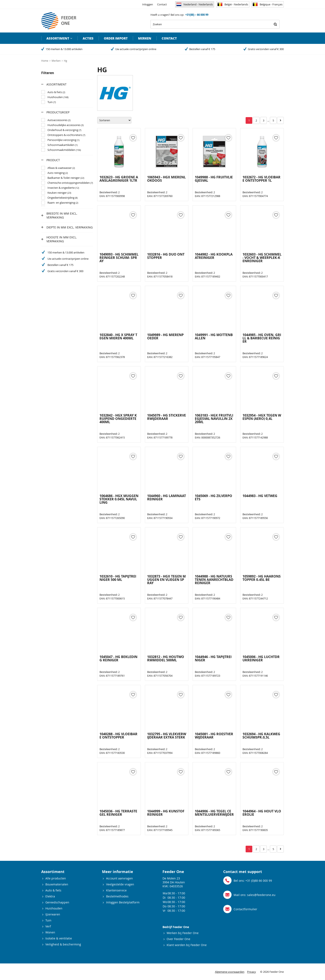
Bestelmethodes (117, 896)
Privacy (252, 972)
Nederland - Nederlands (195, 4)
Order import (116, 38)
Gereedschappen (57, 902)
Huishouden (54, 908)
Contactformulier (245, 909)
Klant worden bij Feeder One (187, 945)
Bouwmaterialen (57, 884)
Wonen (50, 932)
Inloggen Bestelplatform (123, 902)
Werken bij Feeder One (183, 933)
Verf (48, 926)
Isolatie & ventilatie (59, 938)
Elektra (50, 896)
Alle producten (56, 878)
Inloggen (148, 4)
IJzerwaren (53, 914)
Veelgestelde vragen (120, 884)
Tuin (48, 920)
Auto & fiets (53, 890)
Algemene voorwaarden (230, 972)
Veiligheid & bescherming (63, 944)
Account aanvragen (119, 878)
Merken (145, 38)
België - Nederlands (233, 4)
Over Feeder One (178, 939)
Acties (88, 38)
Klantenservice (116, 890)
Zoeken (275, 24)
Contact (162, 4)
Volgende (280, 120)
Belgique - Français (268, 4)
